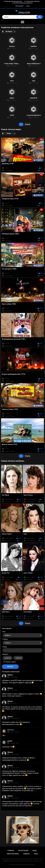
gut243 (10, 741)
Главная (11, 851)
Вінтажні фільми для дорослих (23, 3)
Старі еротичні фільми (33, 1)
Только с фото (11, 662)
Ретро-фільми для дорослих (14, 1)
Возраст (5, 654)
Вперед (27, 124)
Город (5, 647)
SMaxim (10, 675)
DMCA (36, 854)
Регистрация (19, 6)
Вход (28, 6)
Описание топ (9, 747)
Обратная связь (13, 854)
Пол (4, 632)
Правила (27, 854)
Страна (5, 639)
